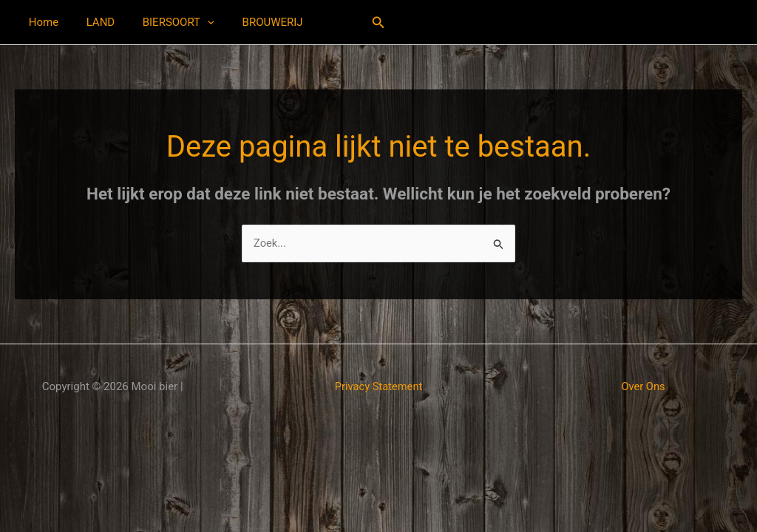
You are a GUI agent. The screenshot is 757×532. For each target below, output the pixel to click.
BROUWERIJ (253, 22)
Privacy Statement (378, 386)
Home (41, 22)
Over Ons (644, 386)
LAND (92, 22)
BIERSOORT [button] (164, 22)
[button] (193, 22)
